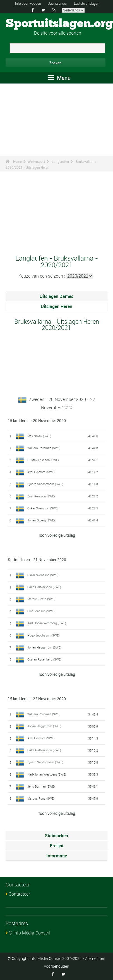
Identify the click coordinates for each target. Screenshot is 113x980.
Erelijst (57, 846)
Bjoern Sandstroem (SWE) (45, 484)
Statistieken (56, 836)
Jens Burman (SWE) (41, 786)
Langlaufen (60, 161)
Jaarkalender (57, 3)
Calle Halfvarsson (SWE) (44, 587)
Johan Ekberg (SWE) (41, 520)
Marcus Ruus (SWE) (41, 798)
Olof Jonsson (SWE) (41, 611)
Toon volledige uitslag (56, 535)
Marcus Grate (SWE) (41, 599)
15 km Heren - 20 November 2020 (37, 420)
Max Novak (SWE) (39, 436)
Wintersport (36, 161)
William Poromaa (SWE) (44, 448)
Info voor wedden (28, 3)
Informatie (57, 856)
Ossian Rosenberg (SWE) (45, 659)
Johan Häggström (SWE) (44, 647)
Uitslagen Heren (56, 306)
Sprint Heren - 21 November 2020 (37, 560)
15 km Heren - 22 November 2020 (37, 699)
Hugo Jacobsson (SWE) (44, 635)
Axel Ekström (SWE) (41, 472)
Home (17, 161)
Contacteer (19, 894)
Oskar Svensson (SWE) (43, 508)
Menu (59, 78)
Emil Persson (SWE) (41, 496)
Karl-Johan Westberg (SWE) (47, 623)
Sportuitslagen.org (59, 24)
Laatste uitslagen (87, 3)
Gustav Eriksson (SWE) (43, 460)
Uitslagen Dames (56, 296)
